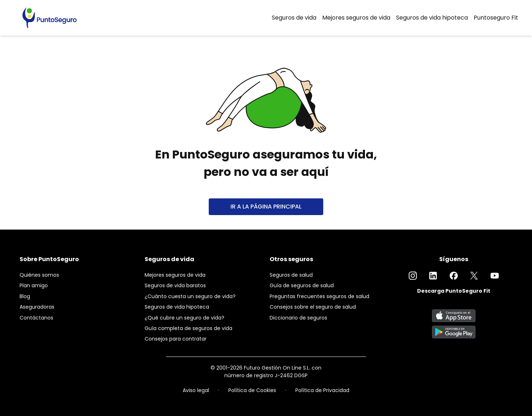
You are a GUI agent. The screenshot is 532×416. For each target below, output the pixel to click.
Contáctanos (36, 318)
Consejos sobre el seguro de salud (313, 307)
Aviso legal (196, 390)
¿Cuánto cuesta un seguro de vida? (190, 296)
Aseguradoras (37, 307)
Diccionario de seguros (298, 318)
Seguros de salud (291, 275)
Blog (25, 296)
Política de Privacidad (322, 390)
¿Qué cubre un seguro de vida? (184, 318)
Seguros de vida (294, 18)
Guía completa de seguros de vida (188, 328)
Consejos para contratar (176, 339)
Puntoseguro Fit (496, 18)
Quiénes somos (39, 275)
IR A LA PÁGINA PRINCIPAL (266, 207)
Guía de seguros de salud (302, 285)
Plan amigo (34, 285)
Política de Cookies (252, 390)
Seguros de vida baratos (175, 285)
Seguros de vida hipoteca (432, 18)
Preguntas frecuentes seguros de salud (319, 296)
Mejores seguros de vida (356, 18)
